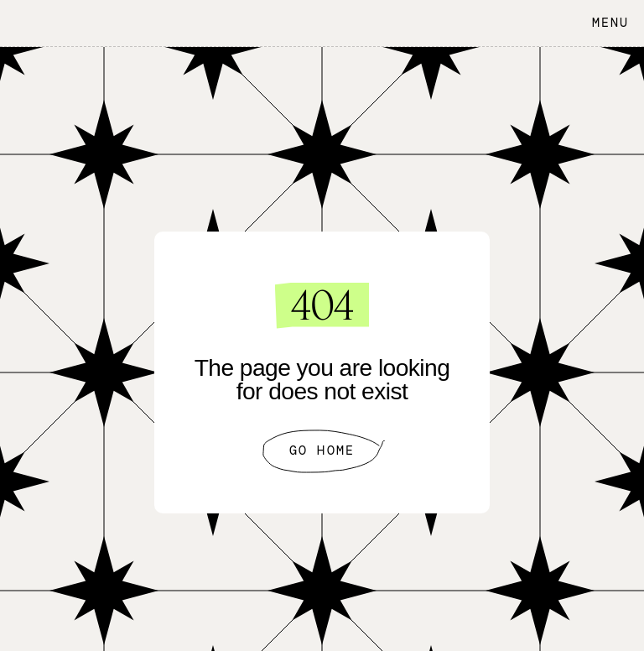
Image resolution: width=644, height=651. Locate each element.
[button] (606, 23)
